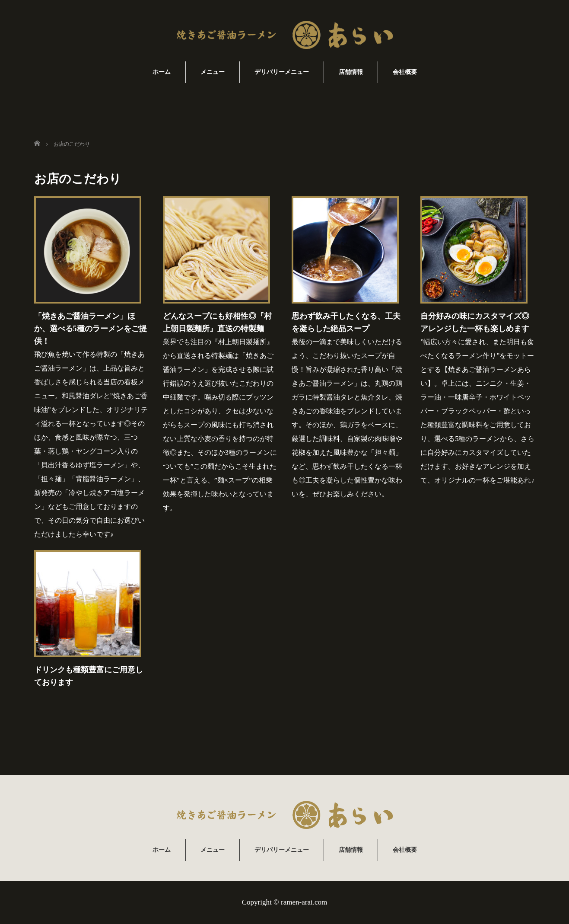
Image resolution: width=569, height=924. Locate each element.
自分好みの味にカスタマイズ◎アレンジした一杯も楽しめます (475, 322)
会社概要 (405, 72)
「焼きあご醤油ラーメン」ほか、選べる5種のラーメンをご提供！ (91, 329)
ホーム (162, 72)
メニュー (213, 72)
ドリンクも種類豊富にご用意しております (89, 676)
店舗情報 (351, 72)
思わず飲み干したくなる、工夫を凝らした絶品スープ (346, 322)
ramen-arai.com (304, 902)
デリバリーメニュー (282, 72)
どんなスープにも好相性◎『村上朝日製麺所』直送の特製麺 (217, 322)
